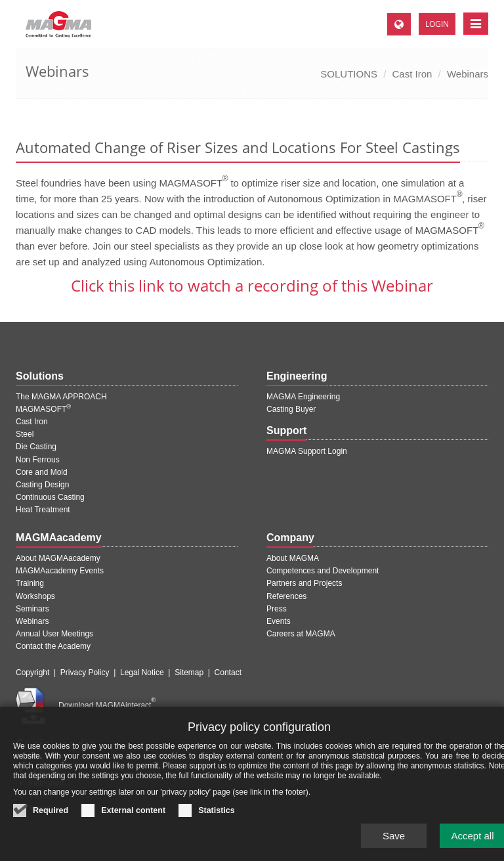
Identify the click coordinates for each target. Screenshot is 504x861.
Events (279, 621)
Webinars (468, 74)
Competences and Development (323, 571)
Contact (228, 673)
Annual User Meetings (54, 634)
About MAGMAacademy (58, 558)
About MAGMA (293, 558)
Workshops (35, 596)
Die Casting (36, 447)
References (286, 596)
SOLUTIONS (349, 74)
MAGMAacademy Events (60, 571)
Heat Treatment (43, 510)
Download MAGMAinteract (107, 705)
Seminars (32, 609)
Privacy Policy (85, 673)
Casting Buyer (291, 409)
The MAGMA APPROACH (61, 397)
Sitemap (189, 673)
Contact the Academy (53, 646)
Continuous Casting (50, 497)
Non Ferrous (38, 460)
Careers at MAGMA (301, 634)
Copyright (32, 673)
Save (394, 842)
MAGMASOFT (43, 409)
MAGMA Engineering (303, 397)
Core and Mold (42, 472)
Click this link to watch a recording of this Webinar (252, 285)
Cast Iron (412, 74)
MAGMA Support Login (307, 451)
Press (277, 609)
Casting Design (42, 485)
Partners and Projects (304, 583)
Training (30, 583)
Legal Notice (142, 673)
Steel (25, 434)
